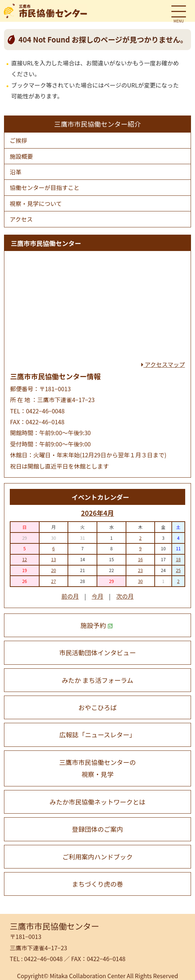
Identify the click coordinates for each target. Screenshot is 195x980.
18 (178, 559)
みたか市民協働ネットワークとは (98, 802)
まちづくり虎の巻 (97, 884)
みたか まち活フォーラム (97, 680)
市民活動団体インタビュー (97, 653)
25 (178, 570)
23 (140, 570)
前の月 (70, 596)
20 (54, 570)
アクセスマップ (163, 364)
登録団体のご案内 (97, 829)
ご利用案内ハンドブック (98, 857)
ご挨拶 (19, 140)
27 (54, 581)
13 (54, 559)
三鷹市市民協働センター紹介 (97, 124)
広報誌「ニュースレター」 (97, 735)
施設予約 (97, 625)
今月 (97, 596)
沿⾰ (16, 172)
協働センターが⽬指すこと (45, 187)
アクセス (21, 219)
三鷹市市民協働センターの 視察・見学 (97, 768)
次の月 (125, 596)
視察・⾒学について (36, 203)
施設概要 (21, 156)
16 (140, 559)
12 (25, 559)
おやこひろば (98, 707)
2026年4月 (97, 513)
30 (140, 581)
